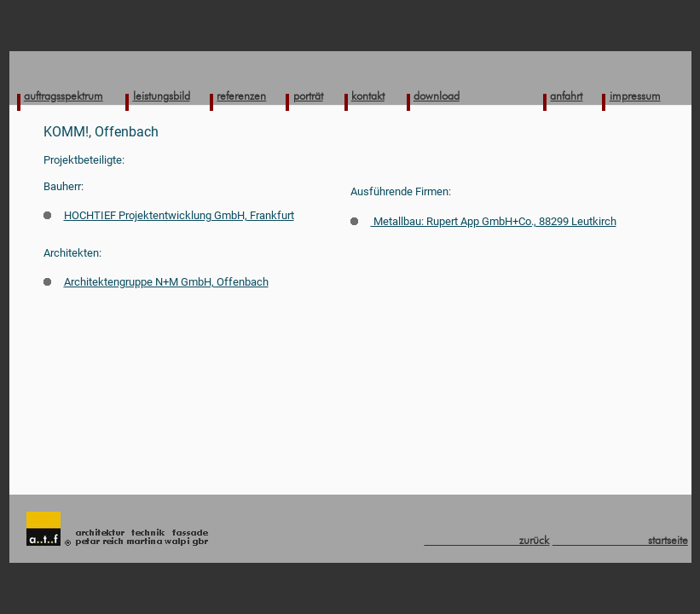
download (437, 96)
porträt (308, 96)
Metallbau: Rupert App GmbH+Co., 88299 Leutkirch (483, 221)
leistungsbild (162, 96)
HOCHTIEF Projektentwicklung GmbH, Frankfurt (169, 215)
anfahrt (566, 96)
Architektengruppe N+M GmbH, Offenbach (156, 282)
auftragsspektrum (64, 96)
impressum (635, 96)
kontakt (368, 96)
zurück (486, 540)
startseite (620, 540)
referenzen (241, 96)
